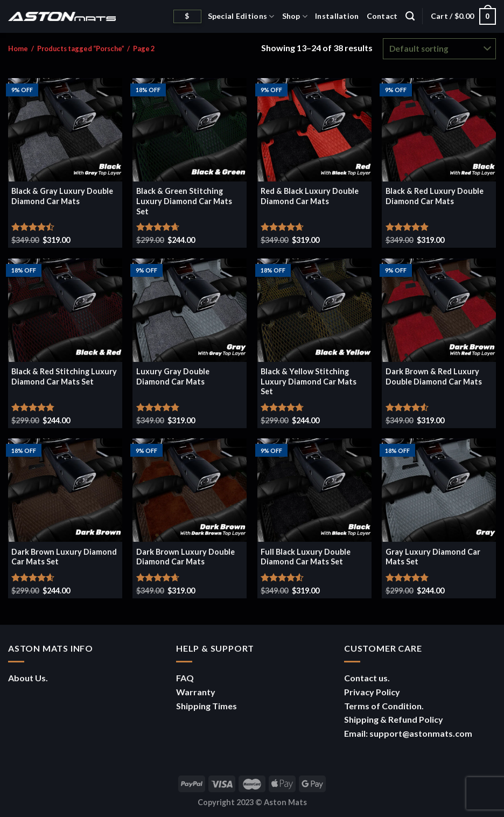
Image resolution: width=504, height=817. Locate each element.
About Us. (28, 678)
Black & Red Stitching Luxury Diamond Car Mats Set (64, 376)
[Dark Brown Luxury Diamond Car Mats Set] (65, 490)
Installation (337, 16)
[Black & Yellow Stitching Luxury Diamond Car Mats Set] (314, 310)
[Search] (410, 16)
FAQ (185, 678)
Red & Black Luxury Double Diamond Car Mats (310, 196)
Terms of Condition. (384, 706)
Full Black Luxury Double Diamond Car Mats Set (306, 557)
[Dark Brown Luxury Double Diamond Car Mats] (190, 490)
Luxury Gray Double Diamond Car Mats (173, 376)
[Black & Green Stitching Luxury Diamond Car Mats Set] (190, 130)
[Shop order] (439, 49)
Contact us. (367, 678)
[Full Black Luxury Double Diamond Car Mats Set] (314, 490)
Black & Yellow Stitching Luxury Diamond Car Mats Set (309, 381)
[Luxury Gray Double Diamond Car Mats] (190, 310)
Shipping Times (206, 706)
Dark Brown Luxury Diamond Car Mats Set (64, 557)
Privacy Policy (372, 692)
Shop (295, 16)
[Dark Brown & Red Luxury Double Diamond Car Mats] (439, 310)
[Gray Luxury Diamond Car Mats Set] (439, 490)
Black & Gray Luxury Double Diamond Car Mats (62, 196)
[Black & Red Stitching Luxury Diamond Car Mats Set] (65, 310)
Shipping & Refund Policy (394, 719)
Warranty (196, 692)
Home (18, 48)
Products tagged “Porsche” (81, 48)
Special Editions (241, 16)
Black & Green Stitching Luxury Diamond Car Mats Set (184, 201)
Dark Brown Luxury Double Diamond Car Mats (185, 557)
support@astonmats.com (421, 733)
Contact (382, 16)
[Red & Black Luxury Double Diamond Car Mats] (314, 130)
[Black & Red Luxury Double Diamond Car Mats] (439, 130)
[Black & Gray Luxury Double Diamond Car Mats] (65, 130)
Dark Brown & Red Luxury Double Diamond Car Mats (434, 376)
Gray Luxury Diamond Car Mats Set (433, 557)
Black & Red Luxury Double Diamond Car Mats (435, 196)
